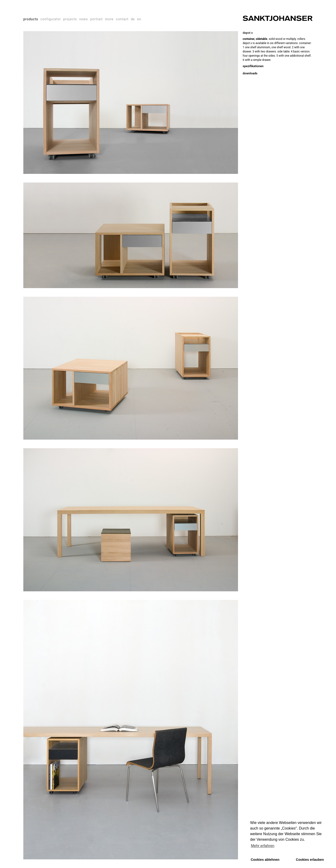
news (84, 19)
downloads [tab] (250, 73)
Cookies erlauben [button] (310, 860)
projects (70, 19)
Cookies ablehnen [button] (265, 860)
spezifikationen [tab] (253, 66)
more (109, 19)
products (31, 19)
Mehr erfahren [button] (263, 846)
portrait (97, 19)
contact (122, 19)
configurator (51, 19)
